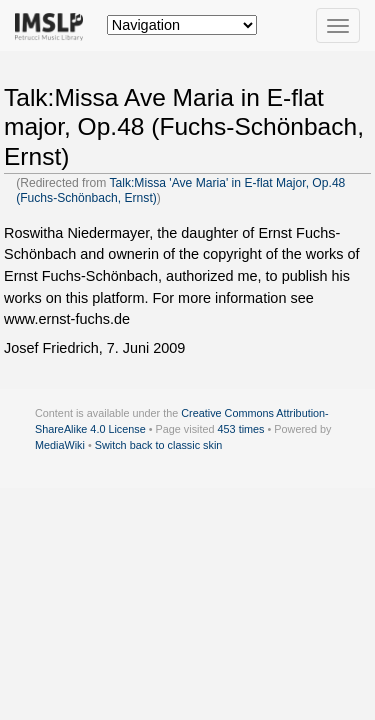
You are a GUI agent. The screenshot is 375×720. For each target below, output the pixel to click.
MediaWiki (60, 445)
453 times (241, 429)
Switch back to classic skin (159, 445)
